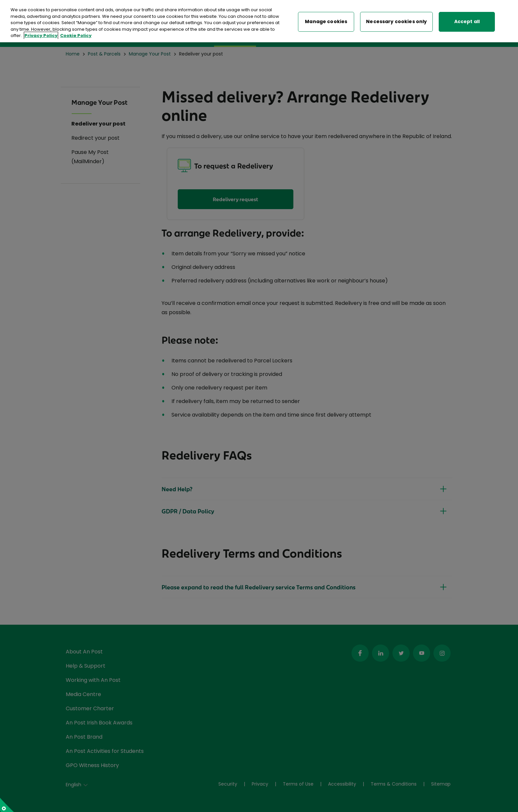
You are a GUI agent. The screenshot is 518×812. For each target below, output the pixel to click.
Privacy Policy (41, 34)
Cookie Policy (76, 34)
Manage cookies (326, 20)
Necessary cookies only (396, 20)
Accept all (467, 20)
